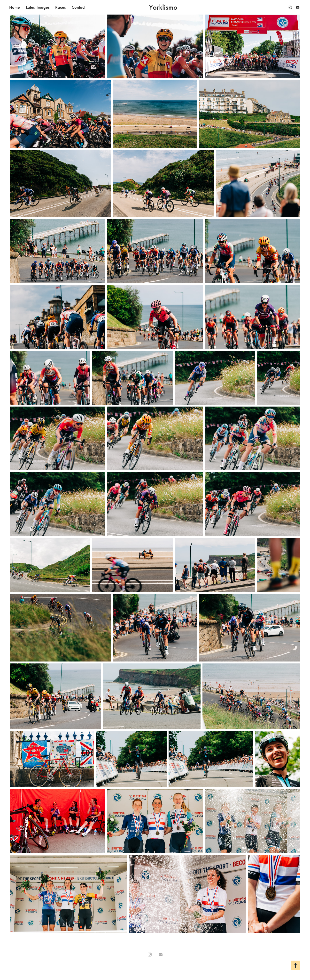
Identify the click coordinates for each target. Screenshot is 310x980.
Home (15, 7)
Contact (78, 7)
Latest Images (38, 7)
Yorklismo (163, 7)
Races (60, 7)
